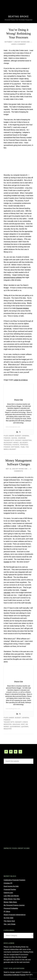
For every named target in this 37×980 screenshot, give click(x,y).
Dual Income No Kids (11, 886)
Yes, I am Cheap (10, 924)
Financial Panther (10, 889)
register (8, 729)
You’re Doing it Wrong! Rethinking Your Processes (18, 34)
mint (23, 724)
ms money (24, 443)
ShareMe (22, 438)
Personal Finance (11, 445)
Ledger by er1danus (21, 380)
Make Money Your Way (12, 899)
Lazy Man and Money (11, 896)
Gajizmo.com (8, 893)
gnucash (16, 724)
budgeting (27, 440)
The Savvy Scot (9, 921)
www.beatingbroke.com (13, 427)
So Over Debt (9, 918)
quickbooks (15, 727)
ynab (22, 447)
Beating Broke (18, 16)
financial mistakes (23, 308)
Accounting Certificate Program (15, 975)
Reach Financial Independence (15, 915)
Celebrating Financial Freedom (15, 880)
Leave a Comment (18, 44)
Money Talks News (10, 902)
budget (18, 436)
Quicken (7, 562)
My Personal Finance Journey (14, 905)
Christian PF (8, 883)
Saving (14, 438)
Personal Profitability (11, 908)
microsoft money (11, 443)
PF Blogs (7, 911)
